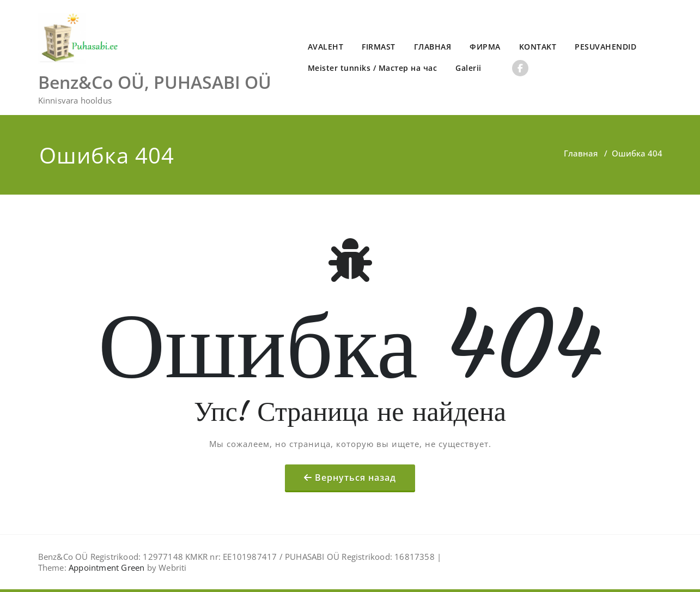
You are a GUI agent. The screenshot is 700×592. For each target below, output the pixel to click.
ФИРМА (485, 47)
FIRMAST (379, 47)
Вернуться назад (355, 478)
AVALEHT (326, 47)
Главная (581, 153)
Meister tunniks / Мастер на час (373, 68)
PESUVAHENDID (605, 47)
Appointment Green (106, 567)
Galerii (468, 68)
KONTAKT (538, 47)
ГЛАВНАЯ (433, 47)
